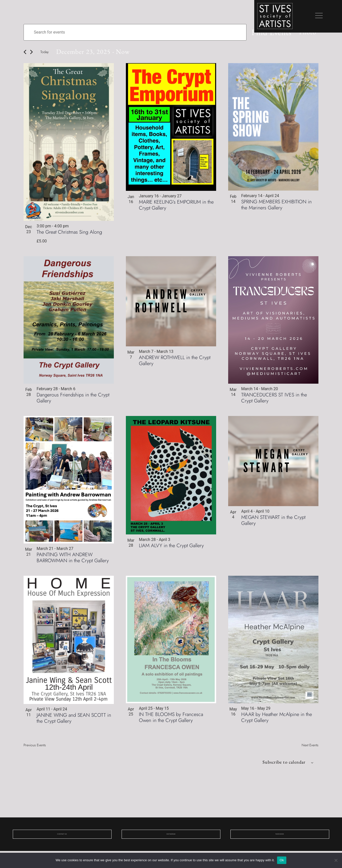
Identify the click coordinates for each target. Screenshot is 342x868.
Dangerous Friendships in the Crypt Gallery (73, 400)
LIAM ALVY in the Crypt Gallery (171, 547)
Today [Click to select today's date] (45, 53)
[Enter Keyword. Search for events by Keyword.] (130, 33)
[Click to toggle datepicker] (102, 53)
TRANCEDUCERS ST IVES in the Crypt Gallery (274, 400)
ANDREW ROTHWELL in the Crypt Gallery (175, 362)
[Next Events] (31, 53)
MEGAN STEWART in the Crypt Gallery (273, 522)
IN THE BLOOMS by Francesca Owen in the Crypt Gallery (171, 719)
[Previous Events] (25, 53)
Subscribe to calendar (278, 764)
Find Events (261, 33)
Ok (282, 860)
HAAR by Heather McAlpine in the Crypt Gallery (277, 719)
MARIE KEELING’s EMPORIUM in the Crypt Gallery (176, 206)
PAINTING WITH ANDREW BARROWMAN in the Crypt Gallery (73, 559)
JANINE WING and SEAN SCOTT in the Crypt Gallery (74, 720)
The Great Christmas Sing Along (69, 234)
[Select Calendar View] (302, 33)
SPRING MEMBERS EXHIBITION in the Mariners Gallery (276, 206)
